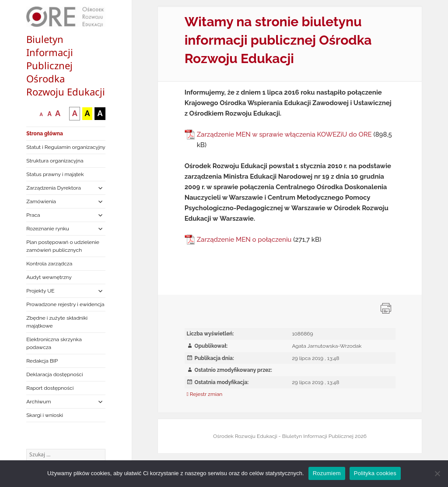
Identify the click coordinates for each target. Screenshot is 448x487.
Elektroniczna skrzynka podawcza (54, 343)
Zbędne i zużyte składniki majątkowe (57, 322)
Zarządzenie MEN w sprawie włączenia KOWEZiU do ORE (284, 134)
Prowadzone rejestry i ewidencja (65, 304)
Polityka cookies (375, 473)
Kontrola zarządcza (49, 264)
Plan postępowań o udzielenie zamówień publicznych (63, 246)
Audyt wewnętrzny (49, 277)
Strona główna (45, 134)
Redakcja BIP (42, 361)
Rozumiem (327, 473)
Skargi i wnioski (45, 415)
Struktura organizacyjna (55, 161)
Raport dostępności (50, 388)
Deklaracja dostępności (54, 374)
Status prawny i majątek (55, 174)
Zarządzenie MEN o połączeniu (244, 240)
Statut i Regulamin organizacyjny (66, 147)
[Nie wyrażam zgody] (437, 473)
